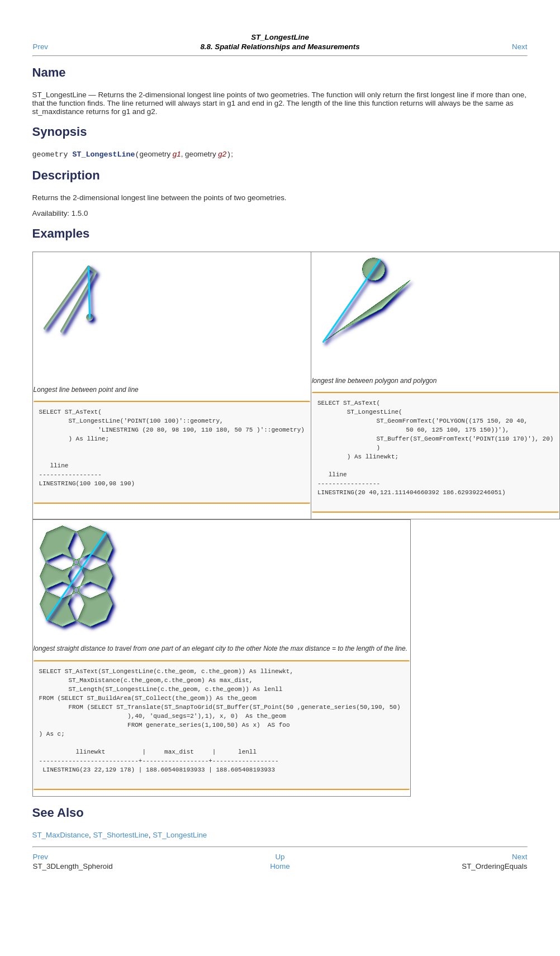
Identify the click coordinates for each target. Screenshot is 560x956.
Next (519, 47)
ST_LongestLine (180, 836)
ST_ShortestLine (120, 836)
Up (280, 858)
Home (280, 867)
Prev (41, 47)
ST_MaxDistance (61, 836)
